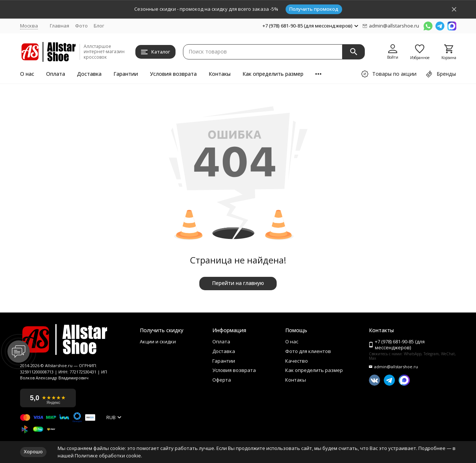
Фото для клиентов (308, 352)
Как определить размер (273, 74)
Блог (99, 26)
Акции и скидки (158, 342)
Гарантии (126, 74)
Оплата (56, 74)
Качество (297, 361)
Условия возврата (173, 74)
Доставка (89, 74)
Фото (81, 26)
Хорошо (33, 451)
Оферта (222, 380)
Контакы (220, 74)
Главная (59, 26)
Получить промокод (314, 9)
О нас (27, 74)
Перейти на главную (238, 283)
